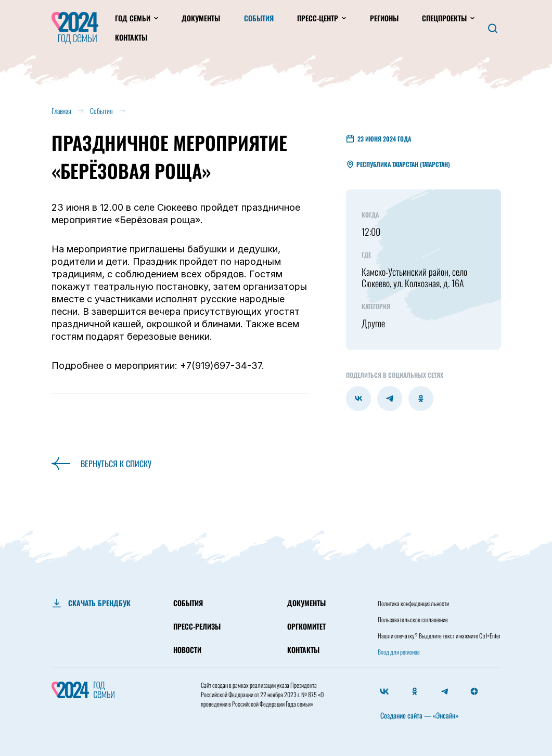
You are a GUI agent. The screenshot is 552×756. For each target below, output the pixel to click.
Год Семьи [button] (134, 18)
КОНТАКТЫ (303, 650)
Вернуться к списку (101, 464)
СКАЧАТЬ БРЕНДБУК (99, 603)
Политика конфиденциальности (413, 603)
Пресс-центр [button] (319, 18)
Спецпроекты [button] (445, 18)
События (259, 18)
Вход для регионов (399, 652)
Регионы (384, 18)
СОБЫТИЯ (188, 603)
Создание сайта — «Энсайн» (420, 715)
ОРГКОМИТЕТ (306, 626)
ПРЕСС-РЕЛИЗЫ (197, 626)
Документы (201, 18)
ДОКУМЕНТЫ (306, 603)
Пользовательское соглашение (413, 619)
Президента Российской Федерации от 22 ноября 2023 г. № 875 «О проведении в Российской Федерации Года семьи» (262, 694)
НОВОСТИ (187, 650)
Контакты (131, 37)
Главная (61, 111)
